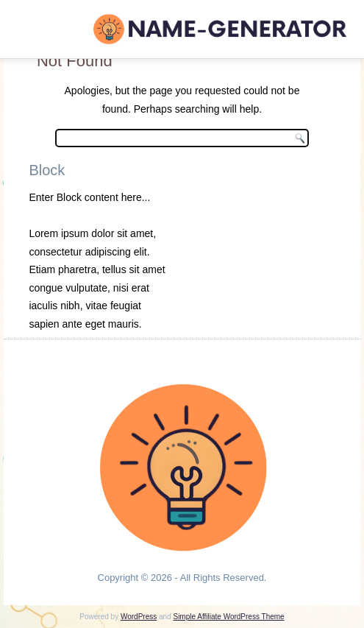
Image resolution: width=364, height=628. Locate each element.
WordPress (139, 617)
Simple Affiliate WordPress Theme (228, 617)
